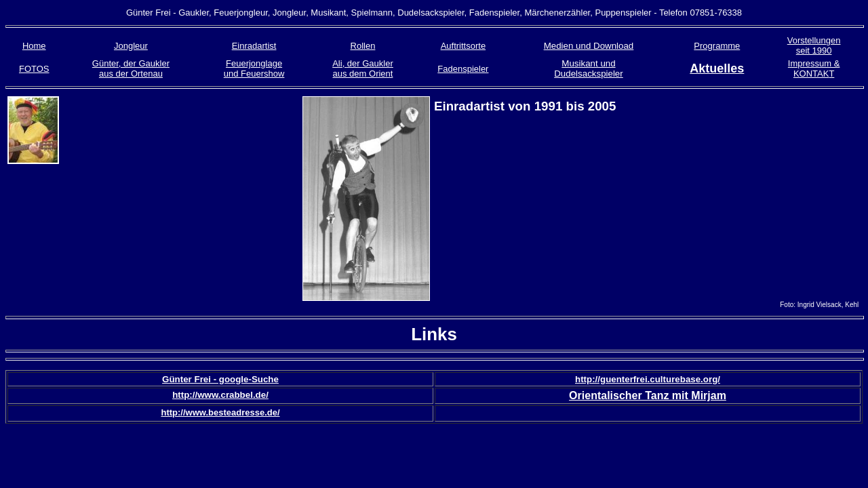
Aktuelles (717, 68)
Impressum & (814, 63)
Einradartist (254, 46)
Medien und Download (589, 46)
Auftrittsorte (463, 46)
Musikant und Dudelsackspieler (589, 68)
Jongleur (131, 46)
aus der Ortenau (131, 74)
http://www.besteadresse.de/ (220, 412)
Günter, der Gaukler (131, 63)
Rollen (363, 46)
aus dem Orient (363, 74)
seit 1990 (814, 50)
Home (34, 46)
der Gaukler (370, 63)
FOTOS (34, 69)
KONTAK (811, 74)
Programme (717, 46)
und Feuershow (254, 74)
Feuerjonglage (254, 63)
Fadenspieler (463, 69)
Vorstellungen (814, 40)
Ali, (340, 63)
